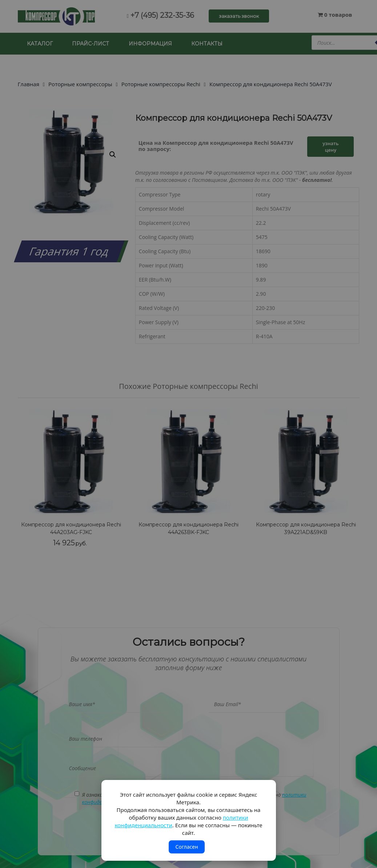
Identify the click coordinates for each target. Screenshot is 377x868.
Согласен (187, 847)
